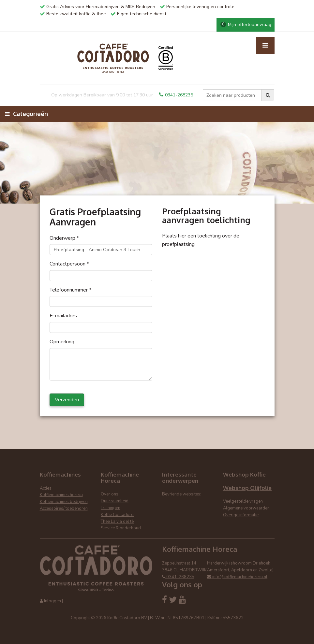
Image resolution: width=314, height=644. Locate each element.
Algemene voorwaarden (246, 508)
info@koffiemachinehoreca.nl (237, 577)
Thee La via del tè (117, 522)
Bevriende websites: (182, 494)
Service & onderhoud (121, 528)
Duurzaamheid (115, 501)
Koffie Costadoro (117, 515)
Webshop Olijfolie (247, 488)
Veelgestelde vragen (243, 501)
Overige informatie (241, 515)
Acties (46, 488)
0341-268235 (176, 95)
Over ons (110, 494)
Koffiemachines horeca (61, 495)
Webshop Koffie (244, 474)
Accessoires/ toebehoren (64, 508)
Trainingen (111, 508)
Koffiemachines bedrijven (64, 502)
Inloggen (52, 601)
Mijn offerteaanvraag (246, 25)
